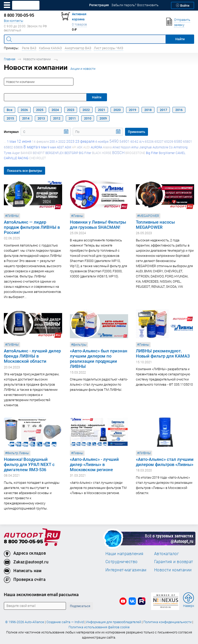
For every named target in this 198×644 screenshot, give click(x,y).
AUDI (87, 147)
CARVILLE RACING (16, 158)
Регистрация (99, 5)
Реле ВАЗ (29, 48)
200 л (53, 142)
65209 (169, 142)
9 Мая (43, 147)
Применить (137, 132)
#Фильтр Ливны (17, 453)
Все (10, 110)
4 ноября (102, 142)
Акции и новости (83, 69)
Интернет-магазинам (126, 570)
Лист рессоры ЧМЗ (109, 48)
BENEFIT (39, 153)
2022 (62, 142)
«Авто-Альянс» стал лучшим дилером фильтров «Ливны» (165, 462)
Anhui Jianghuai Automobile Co (152, 147)
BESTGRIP (71, 153)
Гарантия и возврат (174, 562)
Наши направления (125, 554)
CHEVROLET (38, 158)
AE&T (60, 147)
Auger (16, 153)
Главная (10, 59)
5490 (114, 141)
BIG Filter (85, 153)
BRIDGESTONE (135, 153)
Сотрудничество (122, 562)
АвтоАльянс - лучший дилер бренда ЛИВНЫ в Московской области (32, 356)
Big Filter (152, 153)
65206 (149, 142)
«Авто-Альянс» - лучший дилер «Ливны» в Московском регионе (94, 464)
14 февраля (40, 142)
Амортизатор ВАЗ (78, 48)
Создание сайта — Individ (65, 622)
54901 (125, 141)
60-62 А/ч (137, 142)
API (74, 147)
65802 (8, 147)
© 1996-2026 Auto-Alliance (25, 622)
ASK (80, 147)
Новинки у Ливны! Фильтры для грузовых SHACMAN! (98, 225)
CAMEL (180, 153)
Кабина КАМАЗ (50, 48)
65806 (18, 147)
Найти (97, 97)
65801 (188, 142)
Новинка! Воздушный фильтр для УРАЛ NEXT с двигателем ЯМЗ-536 (29, 464)
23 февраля (85, 141)
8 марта (31, 147)
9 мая (52, 147)
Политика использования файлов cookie (99, 627)
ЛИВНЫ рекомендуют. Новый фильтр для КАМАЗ (163, 353)
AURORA (96, 147)
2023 (70, 141)
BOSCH (118, 152)
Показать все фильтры (24, 171)
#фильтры (79, 345)
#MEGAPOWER (148, 216)
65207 (159, 142)
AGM (68, 147)
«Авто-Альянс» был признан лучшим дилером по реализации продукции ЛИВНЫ (99, 359)
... (5, 142)
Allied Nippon (121, 147)
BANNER (26, 153)
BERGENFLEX (55, 153)
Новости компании (173, 570)
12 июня (24, 141)
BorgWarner (167, 153)
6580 (178, 141)
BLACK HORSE (102, 153)
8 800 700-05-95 (23, 542)
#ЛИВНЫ (12, 216)
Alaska (107, 147)
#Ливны (77, 216)
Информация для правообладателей (114, 622)
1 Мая (11, 142)
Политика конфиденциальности (167, 622)
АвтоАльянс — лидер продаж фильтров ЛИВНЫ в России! (32, 227)
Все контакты (14, 21)
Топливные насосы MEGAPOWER (155, 225)
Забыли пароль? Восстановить (135, 5)
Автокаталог (167, 554)
